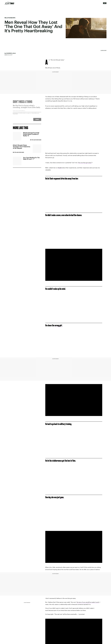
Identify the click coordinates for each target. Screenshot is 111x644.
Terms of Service (35, 114)
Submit (37, 120)
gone (62, 497)
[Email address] (27, 112)
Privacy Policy (15, 115)
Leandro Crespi (104, 50)
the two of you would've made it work (88, 602)
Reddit (60, 168)
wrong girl (58, 325)
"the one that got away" (85, 163)
